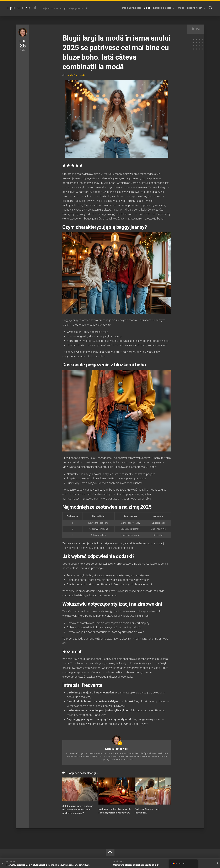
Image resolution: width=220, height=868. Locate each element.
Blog (197, 29)
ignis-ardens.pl (22, 8)
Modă (181, 8)
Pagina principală (132, 8)
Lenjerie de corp (162, 8)
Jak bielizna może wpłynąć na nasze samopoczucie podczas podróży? (78, 809)
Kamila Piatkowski (76, 75)
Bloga (147, 8)
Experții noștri (195, 8)
